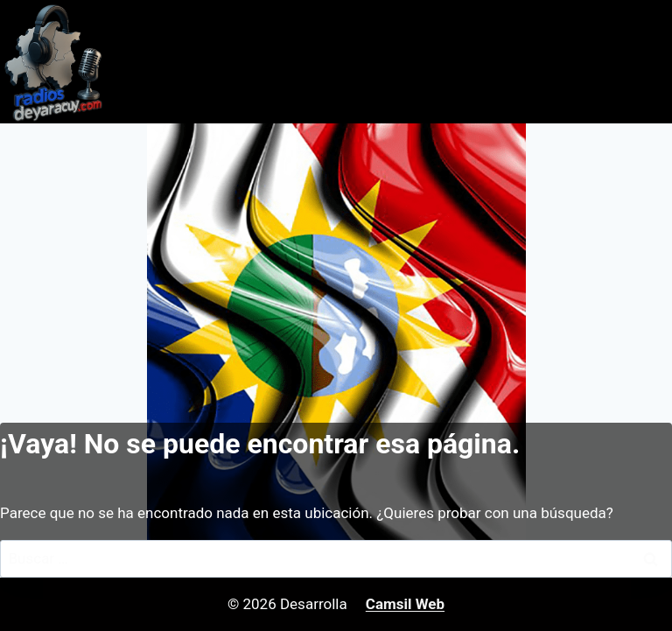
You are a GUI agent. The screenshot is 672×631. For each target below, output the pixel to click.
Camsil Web (405, 604)
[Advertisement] (336, 255)
